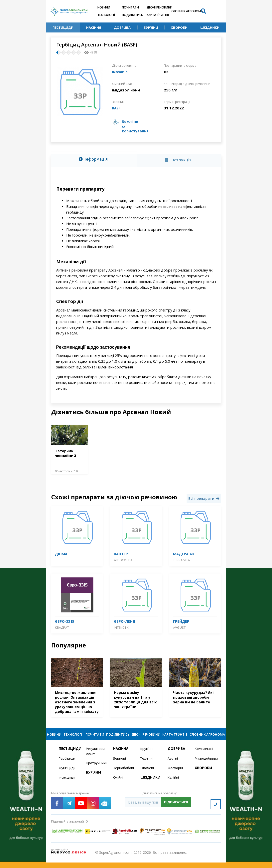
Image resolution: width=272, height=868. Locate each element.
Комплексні (204, 756)
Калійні (173, 785)
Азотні (173, 765)
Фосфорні (176, 775)
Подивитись (133, 15)
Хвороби (179, 27)
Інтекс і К (121, 627)
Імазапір (120, 72)
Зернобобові (124, 775)
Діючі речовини (159, 7)
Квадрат (62, 627)
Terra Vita (181, 560)
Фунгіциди (67, 775)
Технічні (147, 765)
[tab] (94, 159)
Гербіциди (67, 765)
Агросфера (123, 560)
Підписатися (176, 810)
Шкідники (210, 27)
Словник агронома (187, 11)
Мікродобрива (205, 765)
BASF (117, 108)
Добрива (122, 27)
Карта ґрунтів (158, 15)
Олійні (118, 785)
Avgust (179, 627)
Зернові (120, 765)
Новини (104, 7)
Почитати (130, 7)
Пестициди (63, 27)
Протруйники (97, 770)
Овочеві (147, 775)
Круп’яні (147, 756)
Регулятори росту (96, 758)
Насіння (94, 27)
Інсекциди (67, 785)
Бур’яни (151, 27)
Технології (106, 15)
